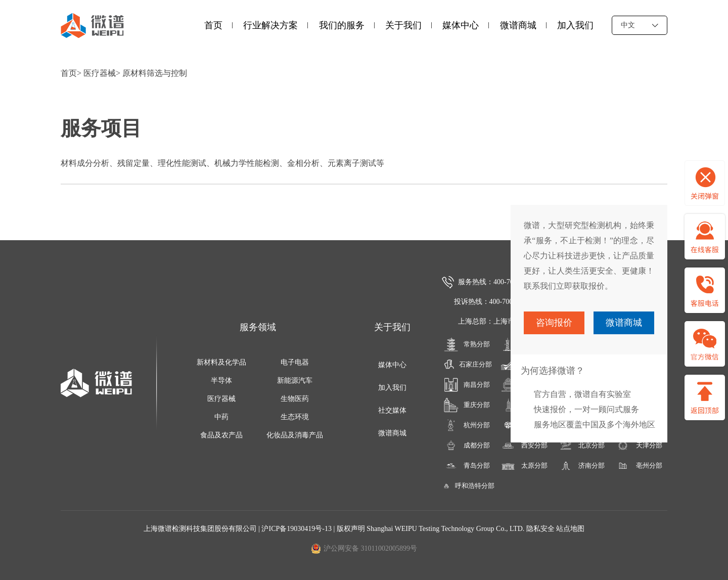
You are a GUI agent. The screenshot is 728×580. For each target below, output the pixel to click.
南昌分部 (467, 385)
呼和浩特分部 (467, 486)
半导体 (221, 381)
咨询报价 (554, 323)
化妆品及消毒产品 (295, 435)
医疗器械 (100, 73)
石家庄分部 (466, 365)
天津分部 (639, 445)
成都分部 (467, 445)
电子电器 (295, 362)
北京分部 (582, 445)
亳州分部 (639, 466)
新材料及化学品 (221, 362)
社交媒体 (392, 410)
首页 (213, 25)
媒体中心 (461, 25)
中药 (221, 417)
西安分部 (524, 445)
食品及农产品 (221, 435)
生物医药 (295, 399)
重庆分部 (467, 405)
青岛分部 (467, 466)
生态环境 (295, 417)
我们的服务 (342, 25)
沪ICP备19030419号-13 (297, 529)
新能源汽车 (295, 381)
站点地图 (570, 529)
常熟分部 (467, 344)
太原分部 (524, 466)
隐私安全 (540, 529)
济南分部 (582, 466)
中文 (640, 25)
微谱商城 (518, 25)
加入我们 (575, 25)
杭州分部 (467, 425)
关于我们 (403, 25)
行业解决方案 (270, 25)
